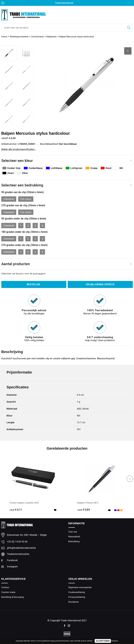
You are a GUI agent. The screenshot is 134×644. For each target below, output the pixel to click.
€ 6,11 (16, 510)
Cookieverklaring (77, 592)
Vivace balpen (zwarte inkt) (24, 503)
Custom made (8, 592)
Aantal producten (16, 264)
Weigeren (115, 641)
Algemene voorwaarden (80, 587)
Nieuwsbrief (74, 537)
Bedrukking (74, 541)
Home (4, 37)
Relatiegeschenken (19, 37)
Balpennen (52, 37)
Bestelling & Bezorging (13, 597)
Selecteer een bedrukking (22, 185)
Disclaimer (74, 602)
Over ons (73, 532)
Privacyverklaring (77, 597)
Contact (5, 587)
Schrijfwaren (37, 37)
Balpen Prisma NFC (88, 503)
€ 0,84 (84, 510)
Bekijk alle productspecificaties (19, 149)
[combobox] (63, 28)
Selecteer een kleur (17, 161)
